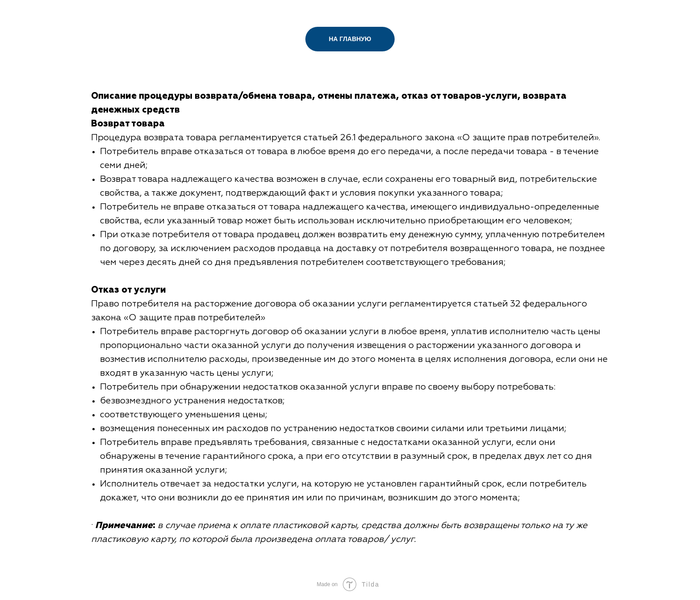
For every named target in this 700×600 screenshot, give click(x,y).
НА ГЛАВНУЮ (350, 39)
